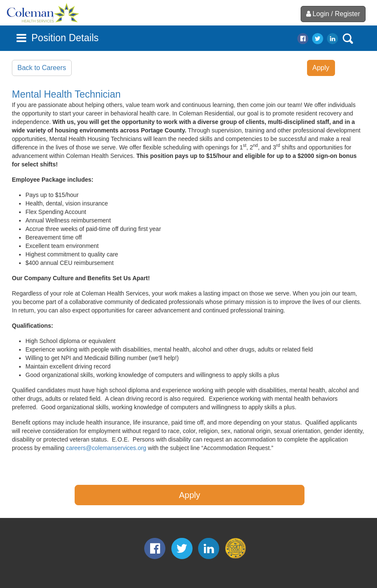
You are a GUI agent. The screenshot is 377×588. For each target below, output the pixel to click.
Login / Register (333, 14)
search (348, 39)
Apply (321, 68)
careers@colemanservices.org (106, 448)
